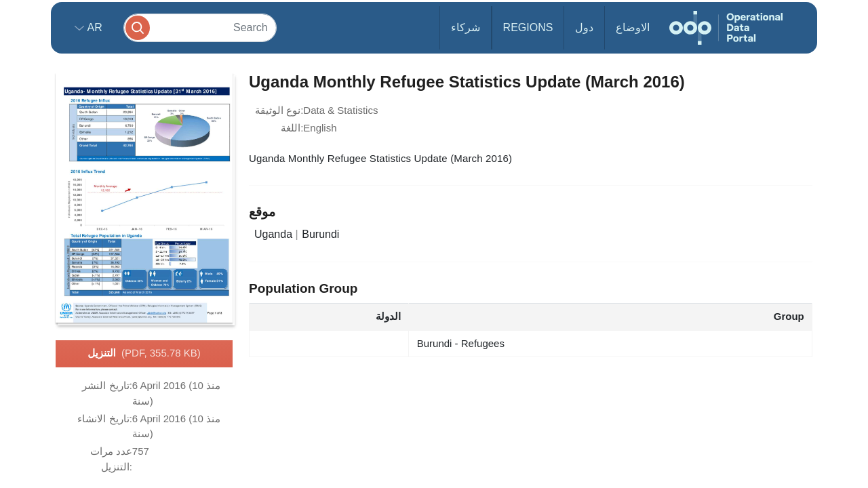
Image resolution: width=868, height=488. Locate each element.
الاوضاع (633, 27)
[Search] (200, 27)
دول (584, 27)
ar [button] (93, 27)
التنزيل (144, 354)
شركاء (466, 27)
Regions (528, 27)
